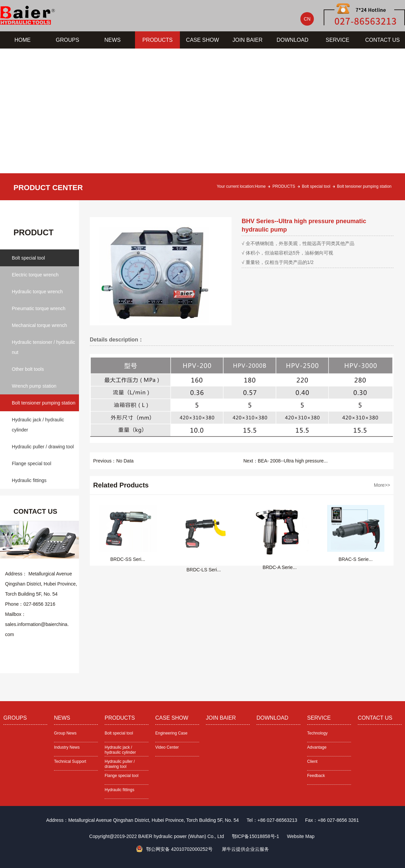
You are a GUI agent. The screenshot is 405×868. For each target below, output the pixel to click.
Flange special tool (32, 463)
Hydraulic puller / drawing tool (43, 447)
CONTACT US (383, 40)
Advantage (317, 747)
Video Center (167, 747)
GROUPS (67, 40)
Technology (317, 733)
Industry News (67, 747)
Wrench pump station (34, 386)
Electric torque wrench (35, 275)
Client (312, 761)
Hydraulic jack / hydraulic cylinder (38, 425)
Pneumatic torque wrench (39, 308)
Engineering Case (171, 733)
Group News (65, 733)
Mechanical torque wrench (39, 325)
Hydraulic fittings (29, 480)
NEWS (112, 40)
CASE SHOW (202, 40)
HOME (23, 40)
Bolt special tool (316, 186)
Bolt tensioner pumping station (364, 186)
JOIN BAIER (248, 40)
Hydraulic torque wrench (37, 292)
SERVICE (337, 40)
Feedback (316, 776)
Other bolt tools (28, 369)
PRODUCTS (158, 40)
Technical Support (70, 761)
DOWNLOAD (293, 40)
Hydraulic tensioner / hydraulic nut (44, 347)
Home (260, 186)
